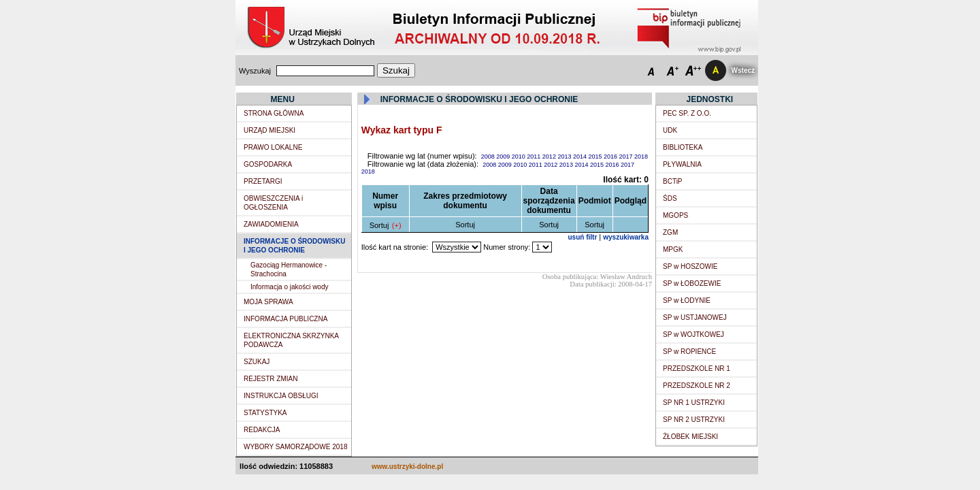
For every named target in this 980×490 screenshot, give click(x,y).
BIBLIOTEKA (683, 147)
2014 (581, 157)
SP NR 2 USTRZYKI (694, 420)
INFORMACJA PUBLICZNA (285, 319)
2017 (627, 157)
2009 (504, 157)
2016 (611, 157)
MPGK (673, 249)
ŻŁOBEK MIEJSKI (690, 437)
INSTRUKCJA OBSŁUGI (281, 396)
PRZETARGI (263, 181)
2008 (489, 157)
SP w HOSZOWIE (690, 266)
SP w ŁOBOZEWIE (692, 283)
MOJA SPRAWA (268, 302)
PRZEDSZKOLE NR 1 (697, 369)
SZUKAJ (257, 362)
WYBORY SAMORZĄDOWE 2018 (295, 447)
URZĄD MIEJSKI (269, 130)
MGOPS (675, 215)
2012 (550, 157)
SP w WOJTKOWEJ (693, 334)
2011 (535, 157)
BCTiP (673, 181)
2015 (596, 157)
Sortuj (379, 225)
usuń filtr (583, 237)
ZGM (670, 232)
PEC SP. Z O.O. (687, 113)
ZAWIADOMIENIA (271, 224)
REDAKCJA (262, 430)
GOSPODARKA (268, 164)
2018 (641, 157)
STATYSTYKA (265, 413)
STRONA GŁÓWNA (274, 113)
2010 (520, 157)
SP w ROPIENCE (689, 352)
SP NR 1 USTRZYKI (694, 403)
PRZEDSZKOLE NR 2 (697, 386)
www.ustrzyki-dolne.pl (407, 467)
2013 (565, 157)
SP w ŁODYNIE (687, 300)
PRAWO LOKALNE (273, 147)
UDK (670, 130)
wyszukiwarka (626, 237)
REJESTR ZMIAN (271, 379)
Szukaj (396, 70)
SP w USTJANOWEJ (695, 317)
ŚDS (670, 198)
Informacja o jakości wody (290, 287)
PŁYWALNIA (682, 164)
